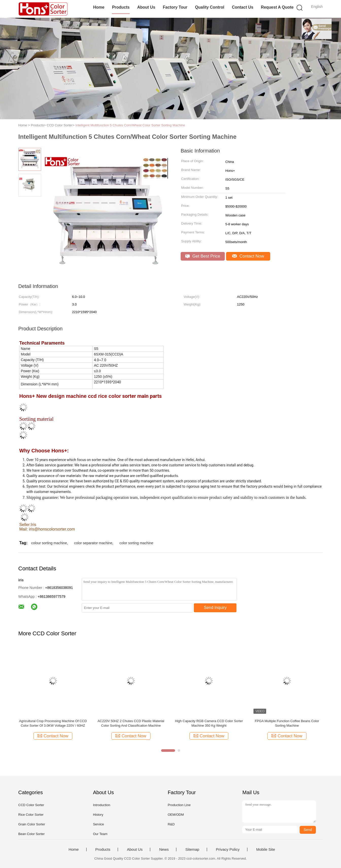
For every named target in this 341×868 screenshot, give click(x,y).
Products (121, 7)
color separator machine (93, 543)
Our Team (100, 834)
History (98, 815)
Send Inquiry (215, 608)
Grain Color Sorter (32, 824)
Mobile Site (266, 849)
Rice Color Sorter (31, 815)
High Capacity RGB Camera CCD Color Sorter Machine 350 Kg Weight (209, 723)
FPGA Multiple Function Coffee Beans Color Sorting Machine (287, 723)
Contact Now (248, 256)
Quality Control (210, 7)
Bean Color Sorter (31, 834)
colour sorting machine (49, 543)
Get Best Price (203, 256)
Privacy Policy (228, 849)
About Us (146, 7)
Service (98, 824)
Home (99, 7)
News (164, 849)
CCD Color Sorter (31, 805)
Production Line (179, 805)
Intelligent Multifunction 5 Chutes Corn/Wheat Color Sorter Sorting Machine (130, 125)
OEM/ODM (176, 815)
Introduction (101, 805)
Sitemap (192, 849)
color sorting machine (136, 543)
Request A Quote (277, 7)
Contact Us (243, 7)
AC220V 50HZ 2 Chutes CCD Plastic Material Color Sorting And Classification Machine (131, 723)
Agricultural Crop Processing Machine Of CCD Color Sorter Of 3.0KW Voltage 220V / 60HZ (53, 723)
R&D (171, 824)
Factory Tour (175, 7)
